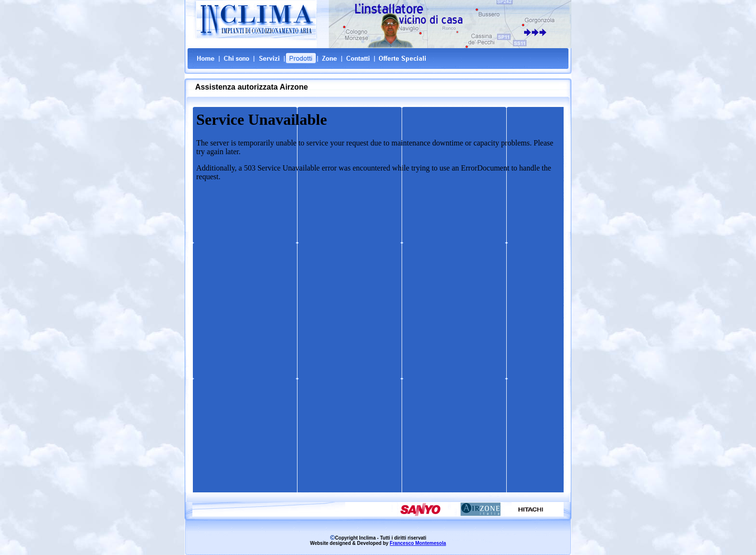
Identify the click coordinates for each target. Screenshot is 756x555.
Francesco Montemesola (418, 543)
